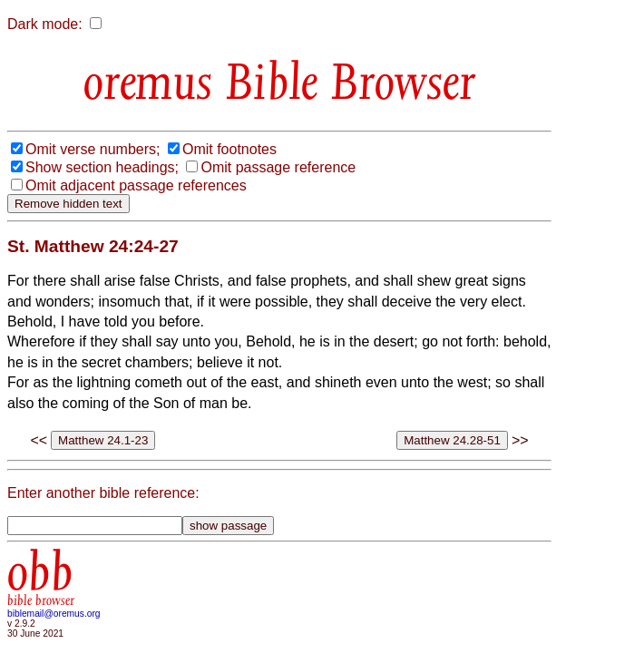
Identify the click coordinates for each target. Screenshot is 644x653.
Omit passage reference (278, 167)
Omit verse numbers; (93, 149)
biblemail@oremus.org (54, 614)
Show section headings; (102, 167)
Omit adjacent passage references (136, 185)
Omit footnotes (229, 149)
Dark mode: (45, 24)
